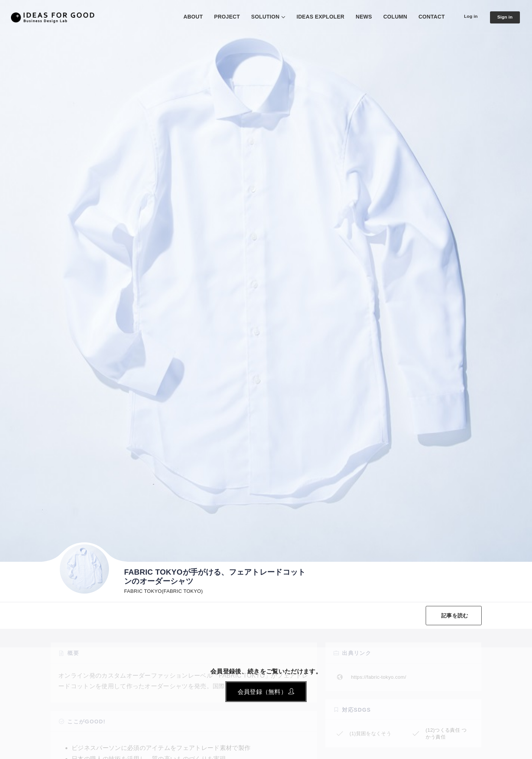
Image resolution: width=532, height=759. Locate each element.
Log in (466, 16)
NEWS (357, 17)
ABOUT (186, 17)
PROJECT (220, 17)
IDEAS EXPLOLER (314, 17)
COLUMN (388, 17)
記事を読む (452, 616)
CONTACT (425, 17)
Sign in (503, 17)
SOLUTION (259, 17)
